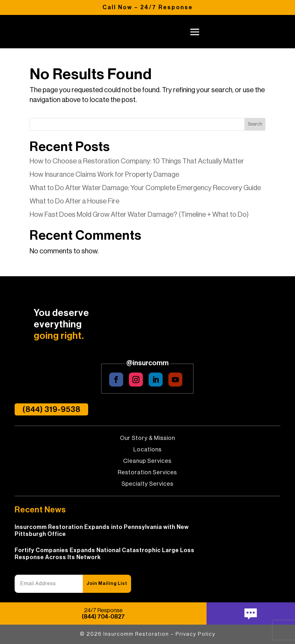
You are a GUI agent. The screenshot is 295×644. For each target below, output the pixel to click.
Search (255, 124)
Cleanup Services (147, 461)
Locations (147, 450)
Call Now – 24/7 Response (148, 7)
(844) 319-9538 (51, 409)
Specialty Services (147, 484)
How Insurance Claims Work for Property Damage (104, 175)
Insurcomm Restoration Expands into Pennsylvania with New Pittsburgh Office (102, 531)
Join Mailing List (107, 584)
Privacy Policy (196, 634)
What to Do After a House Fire (74, 201)
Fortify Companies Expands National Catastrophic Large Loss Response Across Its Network (105, 554)
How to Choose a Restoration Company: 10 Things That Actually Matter (137, 161)
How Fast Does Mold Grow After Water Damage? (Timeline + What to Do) (139, 215)
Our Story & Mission (147, 438)
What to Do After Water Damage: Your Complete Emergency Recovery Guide (145, 188)
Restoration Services (147, 473)
